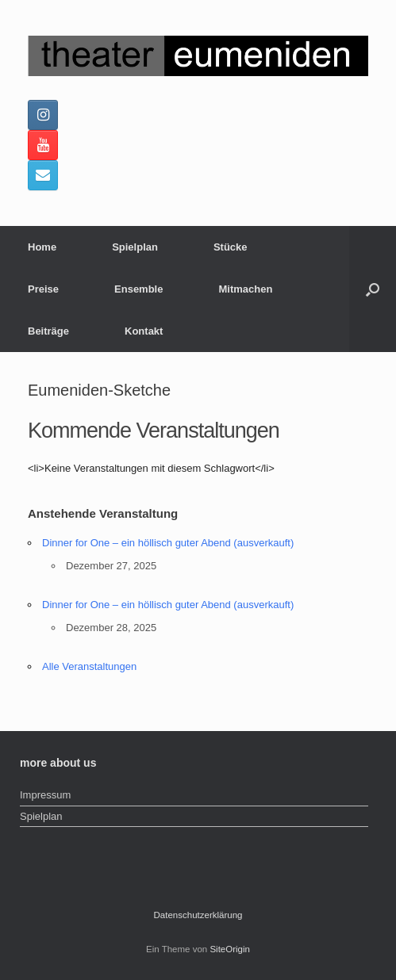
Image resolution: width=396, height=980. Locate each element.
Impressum (45, 795)
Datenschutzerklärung (198, 915)
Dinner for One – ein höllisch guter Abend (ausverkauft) (168, 543)
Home (42, 247)
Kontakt (144, 331)
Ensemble (138, 289)
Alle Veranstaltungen (89, 666)
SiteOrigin (230, 949)
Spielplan (135, 247)
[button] (373, 289)
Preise (43, 289)
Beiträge (48, 331)
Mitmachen (245, 289)
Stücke (231, 247)
